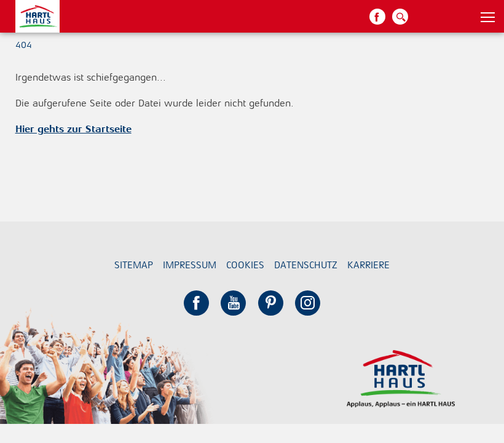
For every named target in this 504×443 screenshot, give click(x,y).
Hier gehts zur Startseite (73, 129)
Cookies (245, 265)
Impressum (190, 265)
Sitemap (134, 265)
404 (24, 45)
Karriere (368, 265)
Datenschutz (306, 265)
